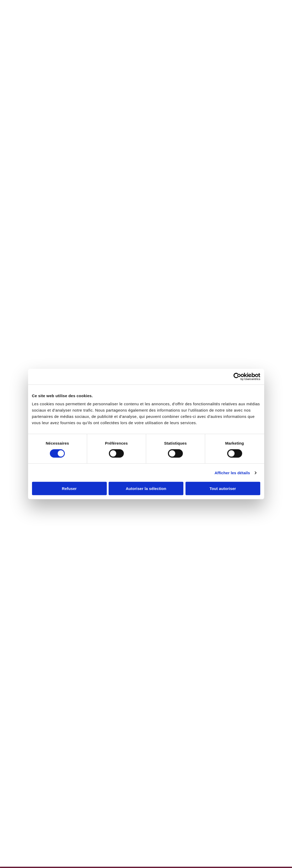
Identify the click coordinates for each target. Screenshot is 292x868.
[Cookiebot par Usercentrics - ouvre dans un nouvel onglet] (237, 376)
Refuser (69, 489)
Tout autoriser (223, 489)
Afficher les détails (232, 473)
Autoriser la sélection (146, 489)
